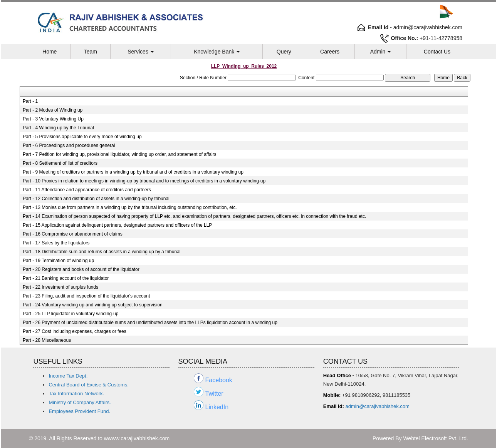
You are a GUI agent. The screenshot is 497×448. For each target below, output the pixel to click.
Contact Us (437, 52)
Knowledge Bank (217, 52)
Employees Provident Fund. (79, 411)
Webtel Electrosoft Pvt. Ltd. (436, 438)
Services (141, 52)
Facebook (219, 380)
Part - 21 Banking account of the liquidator (66, 278)
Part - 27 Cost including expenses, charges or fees (75, 331)
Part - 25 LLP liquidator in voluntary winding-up (71, 314)
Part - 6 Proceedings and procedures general (69, 145)
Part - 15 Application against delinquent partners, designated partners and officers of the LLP (117, 225)
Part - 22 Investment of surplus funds (60, 287)
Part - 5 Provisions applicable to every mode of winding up (82, 137)
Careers (330, 52)
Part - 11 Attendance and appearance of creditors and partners (87, 190)
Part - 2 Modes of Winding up (53, 110)
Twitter (214, 394)
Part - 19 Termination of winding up (58, 261)
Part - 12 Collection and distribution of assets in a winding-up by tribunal (96, 199)
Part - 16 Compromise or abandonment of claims (73, 234)
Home (50, 52)
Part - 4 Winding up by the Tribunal (58, 128)
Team (91, 52)
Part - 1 (30, 101)
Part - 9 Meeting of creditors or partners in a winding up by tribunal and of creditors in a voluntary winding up (133, 172)
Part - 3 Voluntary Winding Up (53, 119)
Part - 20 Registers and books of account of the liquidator (81, 269)
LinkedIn (217, 407)
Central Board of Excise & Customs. (88, 385)
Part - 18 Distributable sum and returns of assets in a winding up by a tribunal (102, 252)
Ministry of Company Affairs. (80, 402)
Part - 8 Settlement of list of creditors (60, 163)
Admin (381, 52)
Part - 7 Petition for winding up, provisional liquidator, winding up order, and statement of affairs (120, 154)
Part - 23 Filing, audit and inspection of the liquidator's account (86, 296)
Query (284, 52)
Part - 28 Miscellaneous (47, 340)
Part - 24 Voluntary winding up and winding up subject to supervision (93, 305)
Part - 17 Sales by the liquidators (56, 243)
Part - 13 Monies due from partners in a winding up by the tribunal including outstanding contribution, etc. (130, 207)
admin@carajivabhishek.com (378, 406)
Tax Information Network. (76, 394)
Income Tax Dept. (68, 376)
